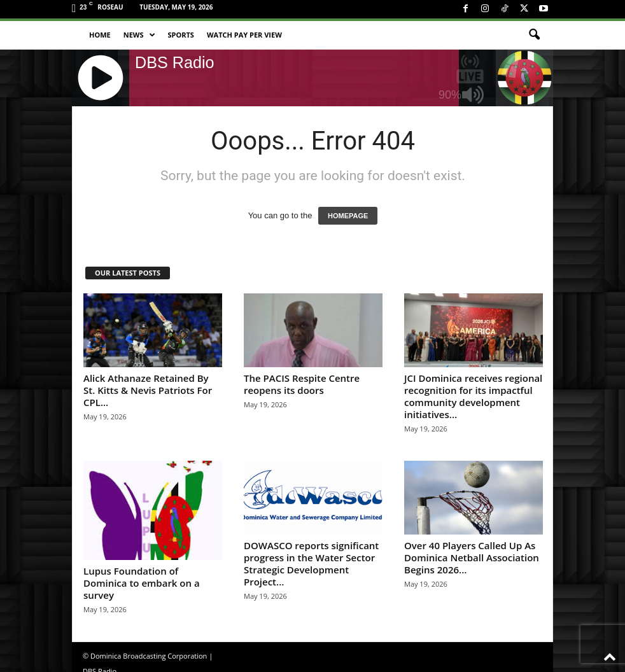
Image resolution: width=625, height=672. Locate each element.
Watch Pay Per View (244, 35)
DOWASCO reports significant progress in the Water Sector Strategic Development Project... (311, 563)
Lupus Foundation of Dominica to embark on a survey (142, 583)
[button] (534, 35)
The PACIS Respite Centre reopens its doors (302, 384)
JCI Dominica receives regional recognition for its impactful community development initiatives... (473, 396)
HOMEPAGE (348, 216)
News (139, 35)
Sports (181, 35)
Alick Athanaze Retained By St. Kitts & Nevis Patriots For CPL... (148, 390)
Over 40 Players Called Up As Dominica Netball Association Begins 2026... (472, 557)
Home (100, 35)
